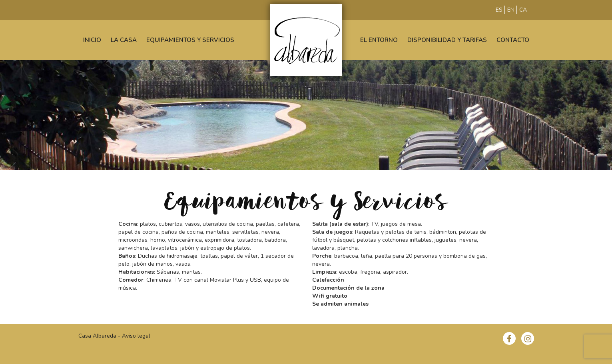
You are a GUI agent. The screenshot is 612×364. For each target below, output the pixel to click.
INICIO (92, 40)
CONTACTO (513, 40)
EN (511, 10)
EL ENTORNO (379, 40)
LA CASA (124, 40)
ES (499, 10)
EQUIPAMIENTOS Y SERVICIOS (190, 40)
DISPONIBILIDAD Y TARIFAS (447, 40)
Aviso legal (136, 336)
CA (523, 10)
